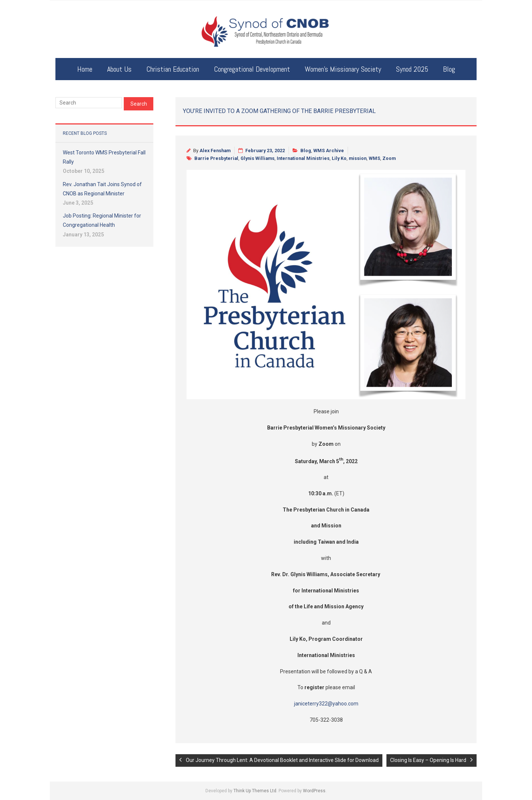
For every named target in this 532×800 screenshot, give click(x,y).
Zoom (389, 158)
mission (358, 158)
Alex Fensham (215, 151)
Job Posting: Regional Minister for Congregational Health (102, 220)
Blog (449, 69)
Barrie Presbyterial (216, 158)
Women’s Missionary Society (343, 69)
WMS (374, 158)
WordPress (314, 791)
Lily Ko (339, 158)
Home (85, 69)
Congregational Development (252, 69)
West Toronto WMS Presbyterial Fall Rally (104, 157)
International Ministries (303, 158)
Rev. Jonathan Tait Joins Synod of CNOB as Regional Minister (102, 189)
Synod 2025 (412, 69)
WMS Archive (329, 151)
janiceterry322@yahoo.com (326, 704)
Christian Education (173, 69)
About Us (119, 69)
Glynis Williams (258, 158)
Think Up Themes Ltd (255, 791)
